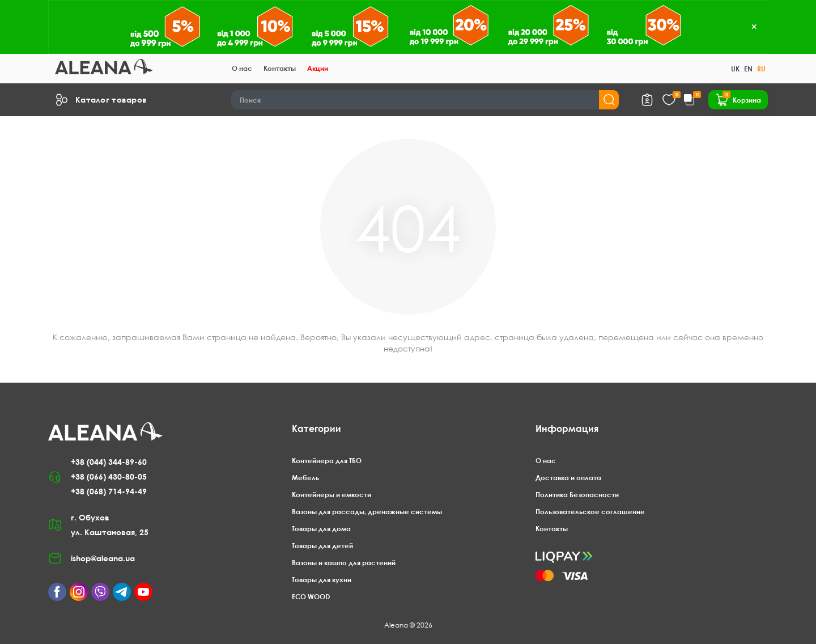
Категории (316, 429)
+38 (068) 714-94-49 (109, 491)
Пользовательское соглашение (590, 512)
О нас (242, 68)
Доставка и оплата (568, 478)
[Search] (426, 100)
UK (735, 69)
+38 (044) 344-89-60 (109, 462)
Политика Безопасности (577, 495)
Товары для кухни (322, 580)
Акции (318, 68)
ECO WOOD (311, 597)
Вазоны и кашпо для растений (344, 563)
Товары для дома (321, 529)
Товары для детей (322, 546)
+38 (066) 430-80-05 (109, 476)
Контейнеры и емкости (331, 495)
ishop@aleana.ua (103, 558)
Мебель (305, 478)
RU (761, 69)
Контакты (280, 68)
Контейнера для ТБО (327, 461)
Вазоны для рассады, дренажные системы (367, 512)
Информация (567, 429)
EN (748, 69)
